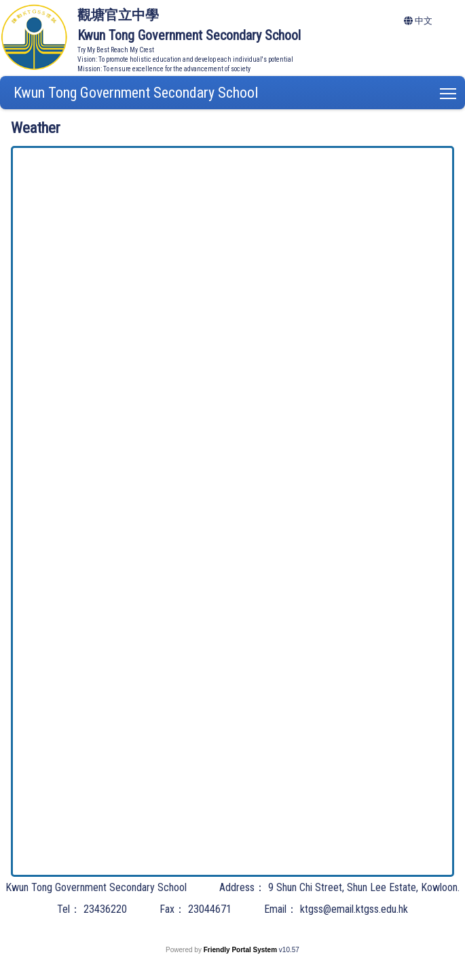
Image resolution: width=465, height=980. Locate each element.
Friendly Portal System (241, 950)
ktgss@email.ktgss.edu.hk (354, 909)
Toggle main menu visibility (449, 91)
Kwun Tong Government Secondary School (136, 93)
